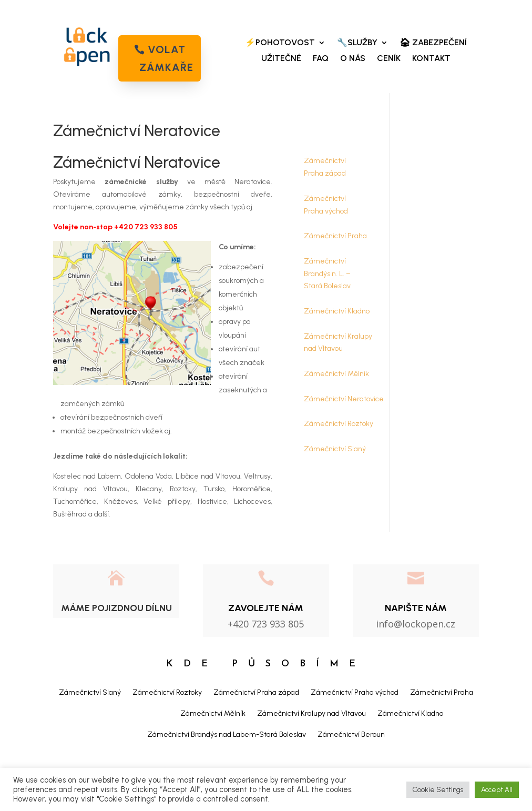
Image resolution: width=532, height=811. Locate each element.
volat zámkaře (166, 58)
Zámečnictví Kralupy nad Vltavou (311, 713)
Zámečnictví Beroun (351, 734)
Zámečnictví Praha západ (256, 692)
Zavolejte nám (266, 608)
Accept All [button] (497, 790)
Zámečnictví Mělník (336, 374)
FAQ (321, 59)
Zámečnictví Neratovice (344, 399)
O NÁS (353, 59)
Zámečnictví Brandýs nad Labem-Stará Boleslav (227, 734)
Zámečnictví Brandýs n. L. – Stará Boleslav (327, 274)
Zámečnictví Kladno (337, 311)
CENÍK (389, 59)
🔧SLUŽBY (357, 43)
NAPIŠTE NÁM (416, 608)
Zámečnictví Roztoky (339, 424)
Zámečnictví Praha (335, 236)
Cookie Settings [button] (438, 790)
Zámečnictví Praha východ (355, 692)
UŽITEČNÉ (281, 59)
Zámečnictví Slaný (335, 449)
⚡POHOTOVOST (280, 43)
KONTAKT (431, 59)
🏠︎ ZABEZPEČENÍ (433, 43)
